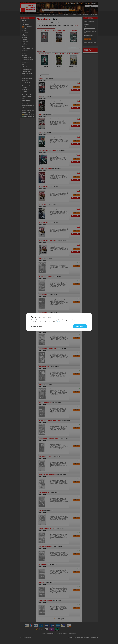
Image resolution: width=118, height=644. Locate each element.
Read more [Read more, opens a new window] (60, 322)
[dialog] (59, 322)
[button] (36, 326)
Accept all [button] (80, 326)
